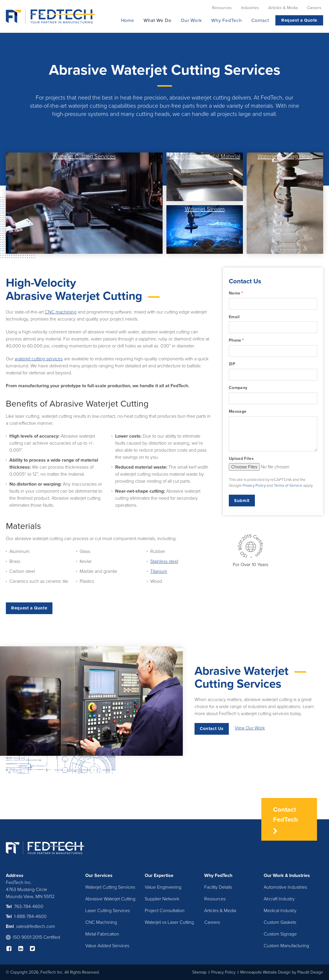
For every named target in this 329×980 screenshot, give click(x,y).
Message (238, 411)
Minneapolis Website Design (265, 972)
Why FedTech (218, 876)
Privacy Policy (254, 486)
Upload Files (241, 459)
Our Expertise (159, 876)
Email (234, 317)
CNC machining (61, 312)
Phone (236, 340)
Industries (300, 876)
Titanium (159, 571)
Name (236, 293)
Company (238, 388)
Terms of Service (288, 486)
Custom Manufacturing (286, 946)
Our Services (99, 876)
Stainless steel (164, 561)
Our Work (274, 876)
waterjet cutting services (39, 359)
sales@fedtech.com (36, 926)
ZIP (232, 364)
